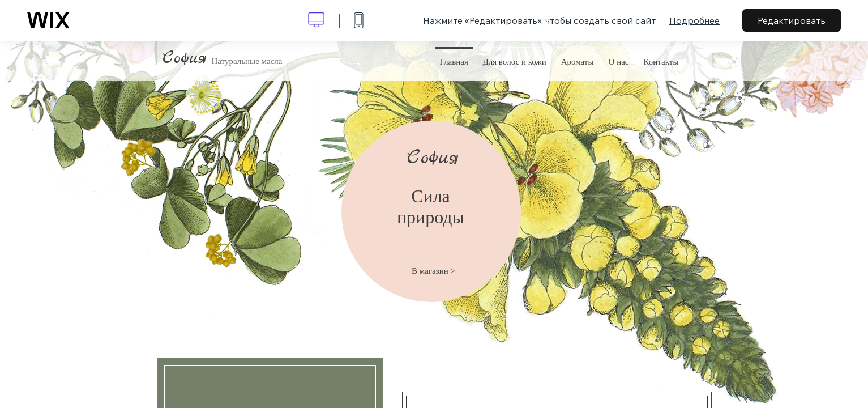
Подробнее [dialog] (694, 20)
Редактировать (792, 20)
